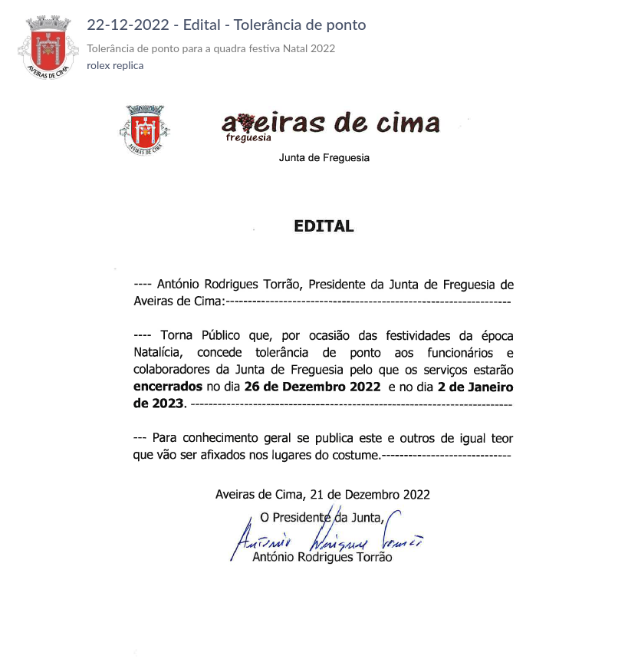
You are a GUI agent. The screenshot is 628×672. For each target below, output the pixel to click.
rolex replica (115, 65)
